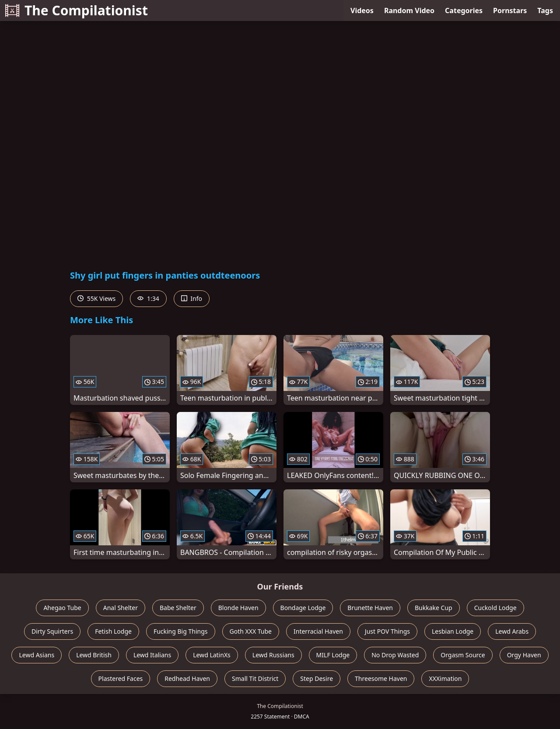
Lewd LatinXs (212, 655)
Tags (545, 10)
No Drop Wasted (395, 655)
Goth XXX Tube (251, 631)
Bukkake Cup (434, 608)
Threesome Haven (381, 678)
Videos (362, 10)
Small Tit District (255, 678)
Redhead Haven (187, 678)
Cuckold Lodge (495, 608)
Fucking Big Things (181, 631)
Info (192, 298)
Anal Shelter (121, 608)
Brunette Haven (370, 608)
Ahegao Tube (62, 608)
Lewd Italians (152, 655)
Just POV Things (387, 631)
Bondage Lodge (303, 608)
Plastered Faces (121, 678)
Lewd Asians (37, 655)
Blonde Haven (238, 608)
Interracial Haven (318, 631)
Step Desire (317, 678)
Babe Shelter (178, 608)
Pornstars (510, 10)
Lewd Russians (273, 655)
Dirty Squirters (52, 631)
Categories (464, 10)
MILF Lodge (333, 655)
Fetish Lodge (113, 631)
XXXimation (445, 678)
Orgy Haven (524, 655)
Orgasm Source (463, 655)
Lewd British (94, 655)
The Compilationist (77, 10)
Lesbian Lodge (453, 631)
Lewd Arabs (512, 631)
